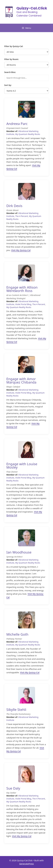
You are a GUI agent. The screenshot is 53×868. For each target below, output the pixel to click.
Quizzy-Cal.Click (32, 8)
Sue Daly (13, 788)
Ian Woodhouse (19, 552)
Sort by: (8, 85)
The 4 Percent (22, 216)
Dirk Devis (14, 206)
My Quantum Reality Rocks (28, 134)
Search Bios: (10, 72)
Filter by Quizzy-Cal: (14, 46)
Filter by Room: (11, 59)
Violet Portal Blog (23, 304)
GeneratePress (26, 864)
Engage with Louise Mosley (22, 466)
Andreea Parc (17, 124)
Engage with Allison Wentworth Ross (22, 289)
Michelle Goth (17, 634)
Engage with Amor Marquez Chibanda (21, 380)
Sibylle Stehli (16, 709)
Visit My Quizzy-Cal (21, 250)
